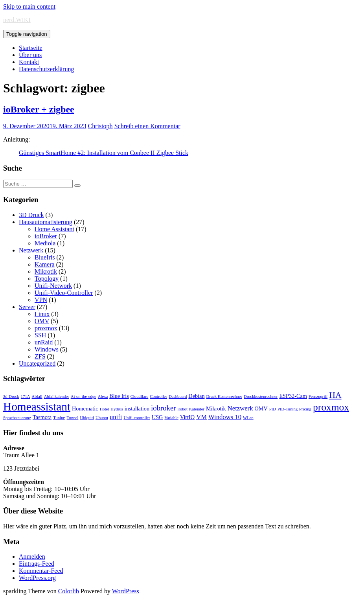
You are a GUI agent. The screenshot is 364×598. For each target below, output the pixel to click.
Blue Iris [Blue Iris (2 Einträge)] (119, 396)
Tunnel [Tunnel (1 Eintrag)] (73, 418)
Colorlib (69, 591)
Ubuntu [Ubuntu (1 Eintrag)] (102, 418)
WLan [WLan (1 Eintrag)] (248, 418)
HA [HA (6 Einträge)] (335, 395)
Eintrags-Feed (37, 564)
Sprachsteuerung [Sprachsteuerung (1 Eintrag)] (17, 418)
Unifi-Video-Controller (64, 293)
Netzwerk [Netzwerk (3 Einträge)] (240, 408)
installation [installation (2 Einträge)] (137, 408)
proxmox (46, 328)
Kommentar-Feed (41, 571)
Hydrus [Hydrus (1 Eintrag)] (117, 409)
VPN (41, 300)
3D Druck (31, 215)
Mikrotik (46, 271)
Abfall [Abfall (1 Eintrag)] (37, 397)
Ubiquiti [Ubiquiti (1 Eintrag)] (87, 418)
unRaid (44, 342)
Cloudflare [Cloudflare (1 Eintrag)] (140, 397)
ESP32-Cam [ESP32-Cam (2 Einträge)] (293, 396)
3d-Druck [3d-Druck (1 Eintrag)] (11, 397)
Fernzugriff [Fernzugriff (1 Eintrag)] (318, 397)
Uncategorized (37, 363)
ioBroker (46, 236)
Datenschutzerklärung (46, 69)
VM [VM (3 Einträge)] (201, 417)
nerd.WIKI (17, 20)
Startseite (31, 48)
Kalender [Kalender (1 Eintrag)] (197, 409)
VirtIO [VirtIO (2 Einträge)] (187, 417)
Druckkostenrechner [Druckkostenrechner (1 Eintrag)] (261, 397)
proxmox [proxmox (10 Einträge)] (331, 407)
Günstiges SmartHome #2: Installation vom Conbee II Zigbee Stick (104, 153)
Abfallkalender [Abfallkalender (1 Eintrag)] (57, 397)
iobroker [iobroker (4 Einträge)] (163, 408)
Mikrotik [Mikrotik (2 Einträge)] (216, 408)
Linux (42, 314)
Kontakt (29, 62)
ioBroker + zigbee (39, 109)
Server (27, 307)
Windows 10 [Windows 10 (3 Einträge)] (225, 417)
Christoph (100, 126)
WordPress (126, 591)
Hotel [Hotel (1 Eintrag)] (105, 409)
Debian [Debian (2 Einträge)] (196, 396)
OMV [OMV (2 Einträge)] (261, 408)
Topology (47, 279)
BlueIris (45, 257)
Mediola (45, 243)
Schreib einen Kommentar (147, 126)
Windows (47, 349)
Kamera (45, 264)
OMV (42, 321)
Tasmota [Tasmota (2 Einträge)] (42, 417)
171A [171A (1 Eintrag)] (26, 397)
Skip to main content (29, 6)
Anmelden (32, 557)
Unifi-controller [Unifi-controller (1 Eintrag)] (137, 418)
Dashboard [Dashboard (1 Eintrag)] (178, 397)
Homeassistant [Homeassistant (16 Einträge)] (37, 407)
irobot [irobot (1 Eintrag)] (182, 409)
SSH (40, 335)
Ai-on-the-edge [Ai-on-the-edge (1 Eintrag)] (84, 397)
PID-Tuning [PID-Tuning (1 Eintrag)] (288, 409)
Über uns (30, 55)
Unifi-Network (53, 286)
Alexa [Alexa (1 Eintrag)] (103, 397)
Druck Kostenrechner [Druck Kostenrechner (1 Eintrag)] (224, 397)
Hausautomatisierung (46, 222)
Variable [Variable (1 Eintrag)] (171, 418)
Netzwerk (31, 250)
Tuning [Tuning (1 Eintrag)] (59, 418)
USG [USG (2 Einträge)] (157, 417)
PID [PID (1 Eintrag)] (273, 409)
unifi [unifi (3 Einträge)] (116, 417)
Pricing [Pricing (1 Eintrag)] (305, 409)
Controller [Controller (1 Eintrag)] (158, 397)
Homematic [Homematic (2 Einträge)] (85, 408)
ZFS (40, 356)
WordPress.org (37, 578)
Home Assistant (54, 229)
